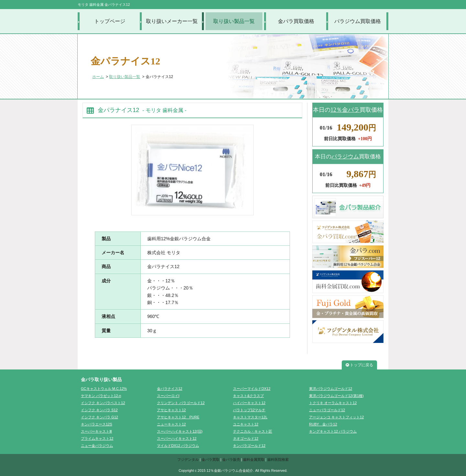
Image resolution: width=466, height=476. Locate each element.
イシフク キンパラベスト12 (103, 403)
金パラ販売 (231, 459)
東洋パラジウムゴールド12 (331, 389)
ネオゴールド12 (246, 438)
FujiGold (348, 307)
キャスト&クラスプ (248, 396)
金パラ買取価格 (296, 21)
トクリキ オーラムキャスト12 (333, 403)
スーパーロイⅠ (168, 396)
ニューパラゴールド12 (327, 410)
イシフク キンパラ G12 (100, 417)
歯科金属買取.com (348, 282)
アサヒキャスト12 (171, 410)
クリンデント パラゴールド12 (181, 403)
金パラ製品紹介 (348, 207)
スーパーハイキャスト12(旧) (180, 431)
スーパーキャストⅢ (96, 431)
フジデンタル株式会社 (348, 332)
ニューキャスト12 (171, 424)
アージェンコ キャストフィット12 (336, 417)
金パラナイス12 (170, 389)
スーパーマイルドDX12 (252, 389)
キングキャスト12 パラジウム (333, 431)
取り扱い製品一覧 (234, 21)
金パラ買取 (211, 459)
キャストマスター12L (250, 417)
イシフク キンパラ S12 (99, 410)
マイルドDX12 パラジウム (178, 446)
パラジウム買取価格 (358, 21)
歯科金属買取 (254, 459)
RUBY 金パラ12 (323, 424)
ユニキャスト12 (246, 424)
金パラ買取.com (348, 232)
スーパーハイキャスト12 (177, 438)
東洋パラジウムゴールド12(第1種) (336, 396)
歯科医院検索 (278, 459)
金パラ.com (348, 257)
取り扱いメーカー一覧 (172, 21)
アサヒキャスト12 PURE (178, 417)
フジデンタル (188, 459)
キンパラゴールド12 (249, 446)
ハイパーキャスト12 (249, 403)
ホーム (98, 77)
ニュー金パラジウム (97, 446)
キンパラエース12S (97, 424)
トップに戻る (359, 365)
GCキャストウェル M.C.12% (104, 389)
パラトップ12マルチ (249, 410)
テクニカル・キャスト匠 (253, 431)
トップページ (110, 21)
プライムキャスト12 (97, 438)
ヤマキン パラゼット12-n (101, 396)
